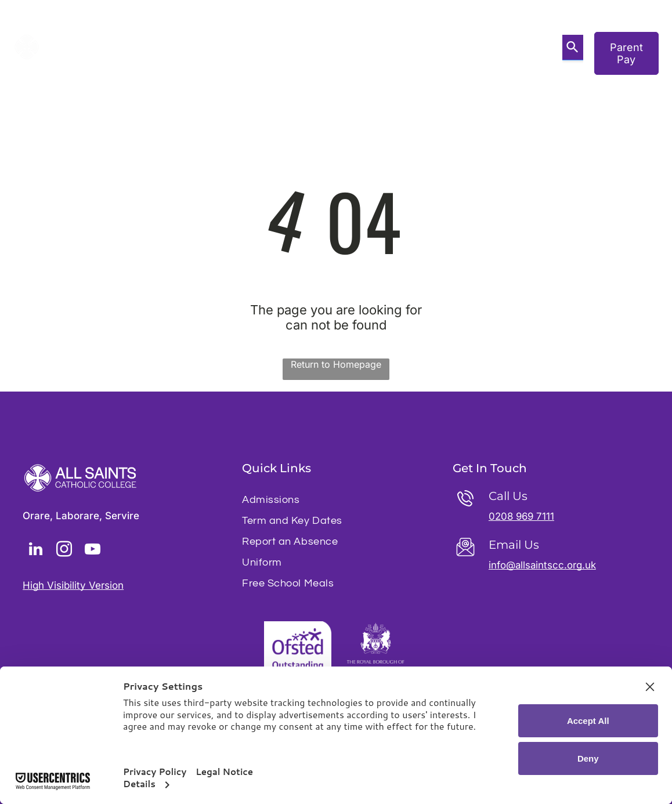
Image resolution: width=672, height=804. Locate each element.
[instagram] (64, 551)
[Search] (573, 48)
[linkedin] (35, 551)
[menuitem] (168, 38)
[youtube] (92, 551)
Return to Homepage (336, 364)
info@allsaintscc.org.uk (543, 565)
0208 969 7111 (523, 516)
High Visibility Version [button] (73, 585)
